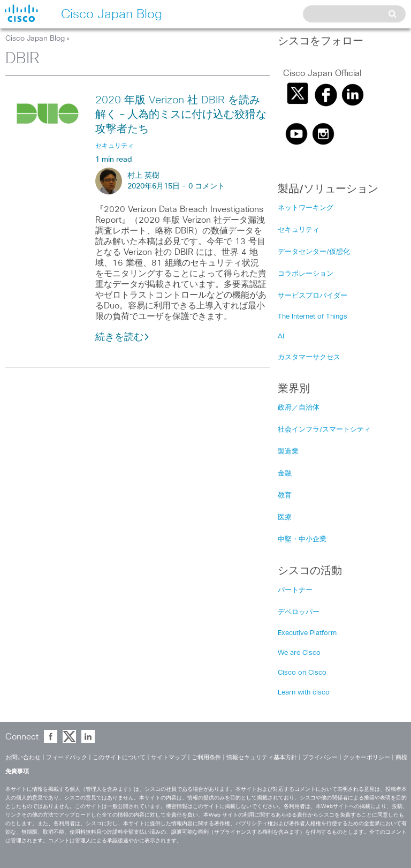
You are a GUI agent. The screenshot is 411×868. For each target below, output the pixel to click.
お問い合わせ (23, 757)
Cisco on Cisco (302, 673)
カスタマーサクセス (309, 357)
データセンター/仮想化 (314, 252)
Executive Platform (307, 633)
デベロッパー (299, 612)
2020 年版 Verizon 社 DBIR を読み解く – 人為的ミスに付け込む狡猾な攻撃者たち (181, 115)
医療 (285, 518)
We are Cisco (299, 653)
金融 (285, 474)
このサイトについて (119, 757)
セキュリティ (299, 230)
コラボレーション (306, 274)
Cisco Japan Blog (35, 39)
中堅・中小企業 (302, 539)
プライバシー (320, 757)
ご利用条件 (206, 757)
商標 (401, 757)
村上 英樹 (143, 176)
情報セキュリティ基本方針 (262, 757)
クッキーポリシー (367, 757)
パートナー (295, 590)
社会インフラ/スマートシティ (324, 430)
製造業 (288, 452)
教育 (285, 496)
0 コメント (207, 186)
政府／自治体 (299, 408)
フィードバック (67, 757)
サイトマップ (169, 757)
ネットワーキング (306, 208)
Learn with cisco (304, 693)
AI (281, 337)
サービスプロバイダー (313, 296)
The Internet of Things (313, 317)
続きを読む (123, 337)
